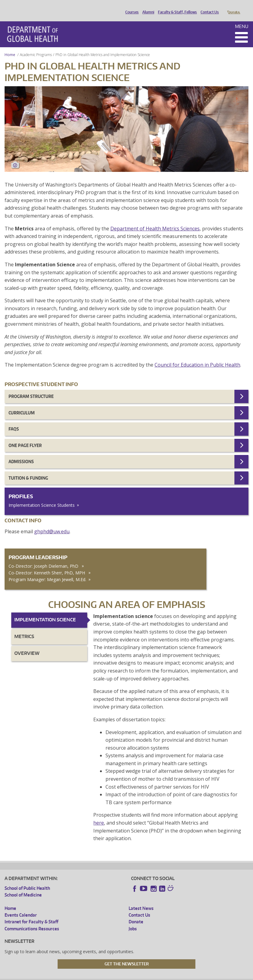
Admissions (21, 453)
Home (10, 46)
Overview (27, 645)
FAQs (14, 420)
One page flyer (25, 437)
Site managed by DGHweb (146, 975)
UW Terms (110, 975)
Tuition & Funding (28, 469)
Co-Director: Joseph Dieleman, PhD (44, 557)
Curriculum (22, 404)
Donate (233, 7)
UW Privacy (85, 975)
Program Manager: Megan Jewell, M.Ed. (47, 571)
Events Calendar (21, 906)
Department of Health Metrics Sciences (155, 220)
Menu (242, 18)
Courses (130, 7)
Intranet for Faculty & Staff (31, 913)
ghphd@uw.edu (52, 523)
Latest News (141, 900)
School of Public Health (27, 880)
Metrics (24, 628)
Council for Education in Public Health (197, 356)
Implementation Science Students (42, 497)
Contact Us (208, 7)
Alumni (147, 7)
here (99, 814)
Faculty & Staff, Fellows (176, 7)
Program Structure (31, 388)
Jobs (133, 920)
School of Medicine (23, 886)
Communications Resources (32, 920)
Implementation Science (45, 611)
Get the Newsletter (127, 955)
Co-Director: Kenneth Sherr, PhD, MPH (47, 564)
